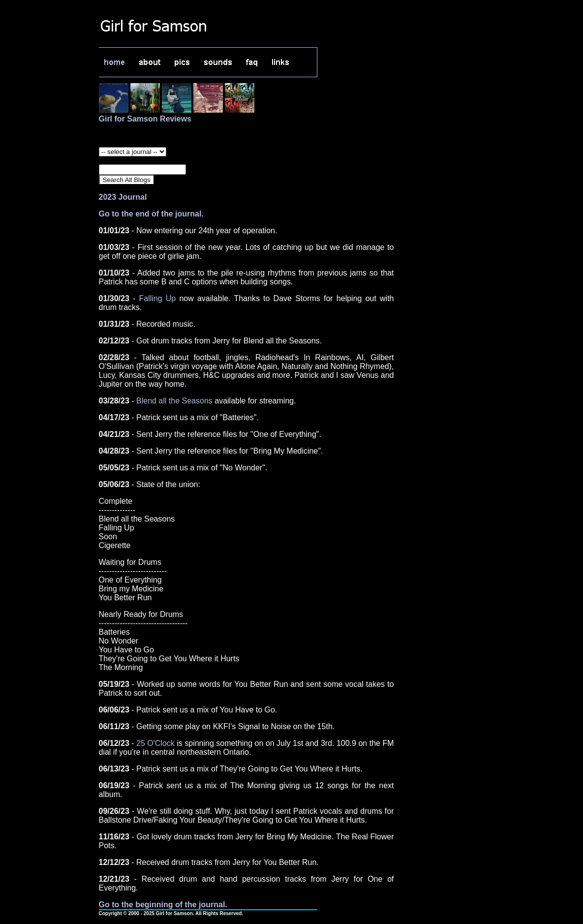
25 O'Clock (155, 743)
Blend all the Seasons (174, 401)
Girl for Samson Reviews (145, 119)
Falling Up (157, 298)
